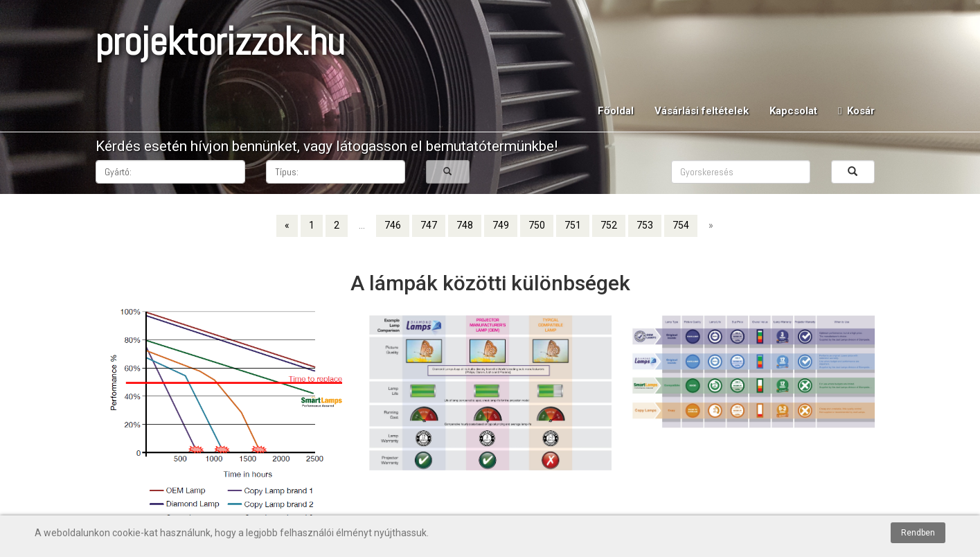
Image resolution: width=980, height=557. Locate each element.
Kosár (856, 111)
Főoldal (616, 111)
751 (573, 225)
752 (609, 225)
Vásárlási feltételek (702, 111)
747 (429, 225)
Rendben (918, 533)
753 (645, 225)
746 (393, 225)
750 (537, 225)
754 (681, 225)
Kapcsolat (793, 111)
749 (501, 225)
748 (465, 225)
